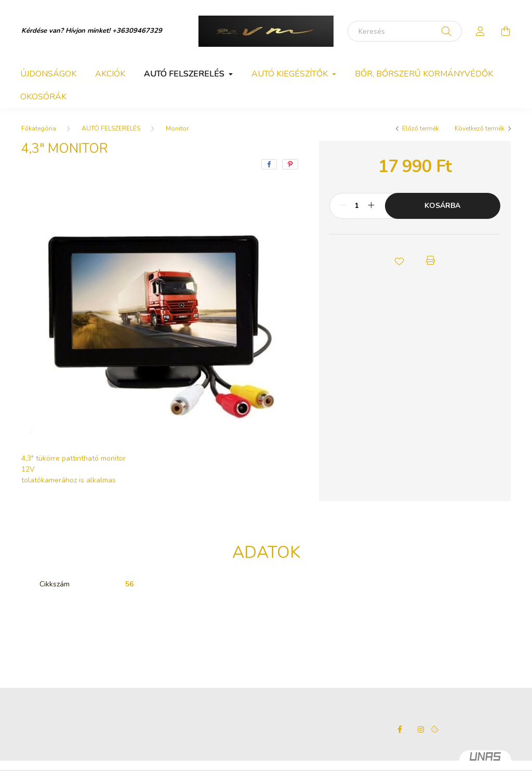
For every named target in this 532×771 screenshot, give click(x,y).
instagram (421, 729)
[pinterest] (290, 164)
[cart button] (506, 31)
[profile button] (481, 31)
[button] (399, 260)
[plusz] (371, 206)
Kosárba (442, 206)
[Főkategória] (39, 128)
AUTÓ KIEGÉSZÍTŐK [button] (291, 74)
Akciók (110, 74)
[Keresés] (405, 31)
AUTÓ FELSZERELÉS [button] (185, 74)
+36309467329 (137, 31)
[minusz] (343, 206)
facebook (400, 729)
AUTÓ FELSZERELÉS (111, 128)
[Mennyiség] (357, 206)
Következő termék (480, 128)
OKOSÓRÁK (43, 97)
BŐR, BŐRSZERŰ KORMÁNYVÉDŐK (424, 74)
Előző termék (421, 128)
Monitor (177, 128)
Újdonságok (48, 74)
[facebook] (269, 164)
